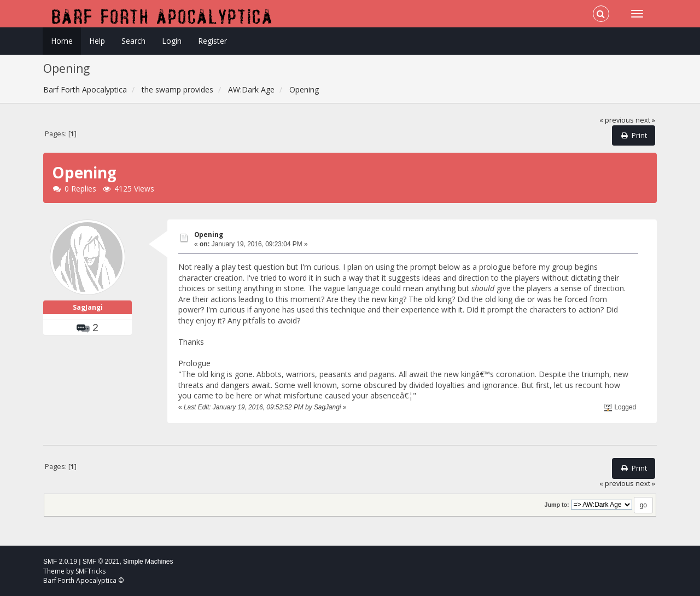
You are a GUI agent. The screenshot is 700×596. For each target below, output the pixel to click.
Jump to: (556, 505)
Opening (209, 235)
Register (212, 41)
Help (97, 41)
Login (172, 41)
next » (645, 120)
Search (133, 41)
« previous (617, 120)
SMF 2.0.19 (60, 562)
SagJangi (88, 307)
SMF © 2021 (101, 562)
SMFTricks (91, 571)
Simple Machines (148, 562)
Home (62, 41)
